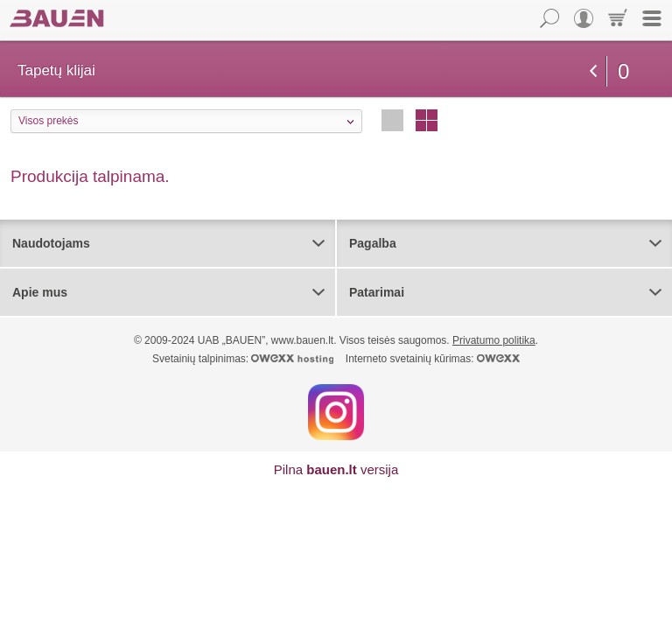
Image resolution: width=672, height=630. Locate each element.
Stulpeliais (427, 120)
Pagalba (373, 243)
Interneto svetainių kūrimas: (433, 359)
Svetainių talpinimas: (243, 359)
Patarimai (377, 292)
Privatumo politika (494, 340)
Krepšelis (618, 18)
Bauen (57, 18)
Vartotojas (584, 18)
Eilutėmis (392, 120)
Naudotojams (51, 243)
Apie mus (40, 292)
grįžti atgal (593, 71)
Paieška (549, 18)
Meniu (652, 18)
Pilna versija (336, 469)
